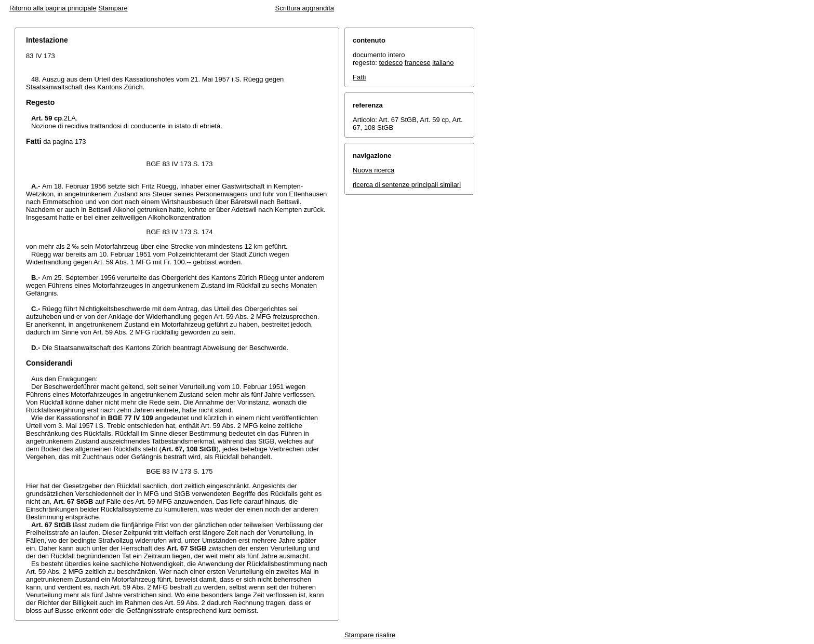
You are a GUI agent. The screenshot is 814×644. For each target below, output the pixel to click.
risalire (385, 635)
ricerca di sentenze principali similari (407, 185)
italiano (443, 63)
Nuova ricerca (373, 170)
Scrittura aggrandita (305, 8)
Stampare (113, 8)
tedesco (391, 63)
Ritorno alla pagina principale (53, 8)
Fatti (359, 77)
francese (418, 63)
